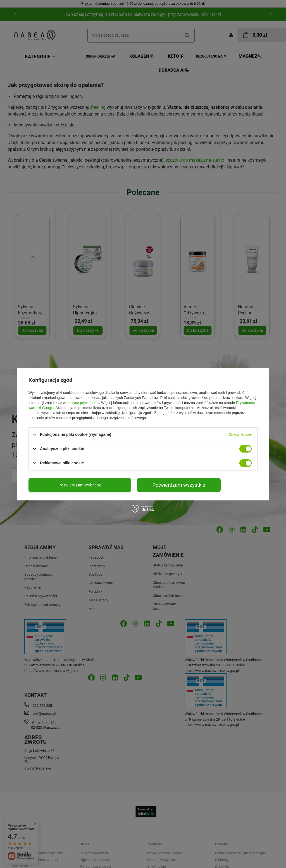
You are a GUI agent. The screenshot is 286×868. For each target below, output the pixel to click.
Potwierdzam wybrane (80, 485)
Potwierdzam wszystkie (179, 485)
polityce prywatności (83, 402)
